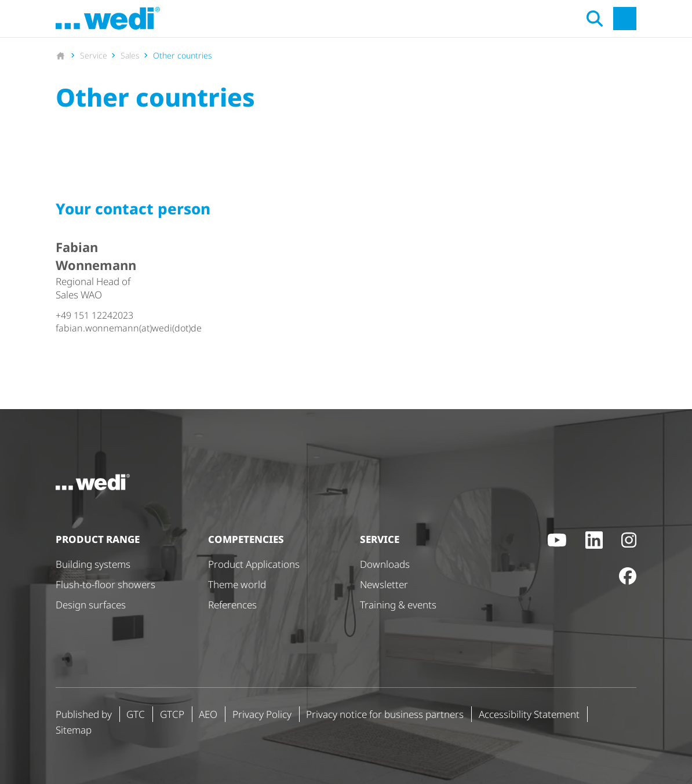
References (232, 605)
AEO (208, 714)
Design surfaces (91, 605)
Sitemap (74, 730)
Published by (84, 714)
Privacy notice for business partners (385, 714)
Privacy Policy (262, 714)
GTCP (172, 714)
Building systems (93, 564)
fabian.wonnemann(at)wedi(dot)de (99, 328)
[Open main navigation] (625, 19)
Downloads (385, 564)
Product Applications (254, 564)
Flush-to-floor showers (105, 584)
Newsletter (384, 584)
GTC (136, 714)
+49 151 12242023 (94, 315)
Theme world (237, 584)
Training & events (398, 605)
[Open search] (595, 19)
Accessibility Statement (529, 714)
